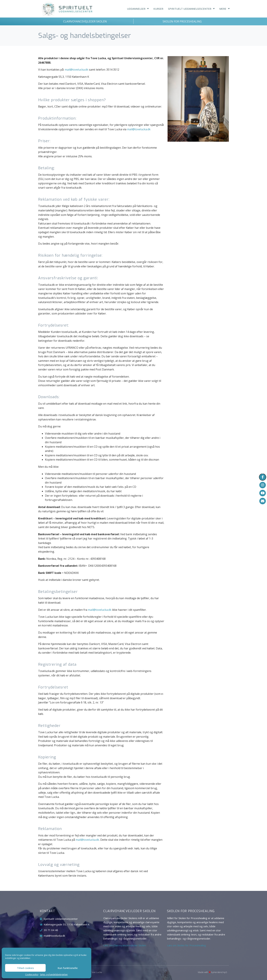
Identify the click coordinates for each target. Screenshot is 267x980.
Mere (224, 9)
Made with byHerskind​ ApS (213, 972)
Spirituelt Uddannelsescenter (191, 9)
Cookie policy (32, 975)
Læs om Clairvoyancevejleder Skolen (125, 945)
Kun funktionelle (68, 968)
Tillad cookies (25, 968)
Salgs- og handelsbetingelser (54, 975)
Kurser (158, 9)
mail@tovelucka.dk (76, 70)
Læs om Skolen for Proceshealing (186, 945)
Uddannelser (138, 9)
